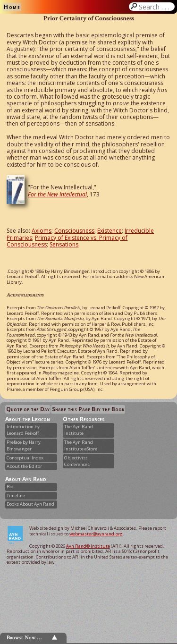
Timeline (16, 496)
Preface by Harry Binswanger (24, 445)
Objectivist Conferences (77, 461)
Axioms (42, 231)
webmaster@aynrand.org (96, 534)
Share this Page (71, 409)
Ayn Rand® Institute (88, 546)
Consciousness (74, 231)
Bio (10, 487)
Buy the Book (108, 409)
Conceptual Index (25, 458)
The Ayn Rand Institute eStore (81, 445)
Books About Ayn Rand (30, 504)
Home (12, 7)
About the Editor (24, 466)
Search (156, 7)
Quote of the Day (28, 409)
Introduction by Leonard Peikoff (23, 430)
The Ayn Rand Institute (79, 430)
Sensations (64, 244)
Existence (110, 231)
